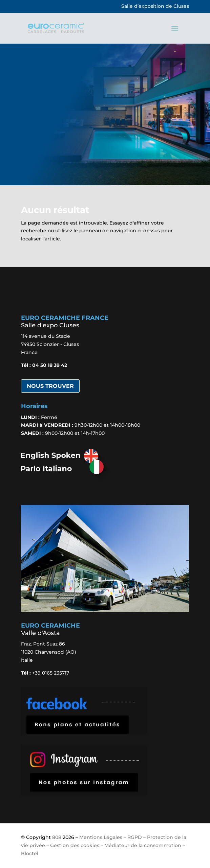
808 (57, 837)
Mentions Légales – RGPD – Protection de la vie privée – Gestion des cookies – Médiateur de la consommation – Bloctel (104, 845)
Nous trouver (50, 386)
